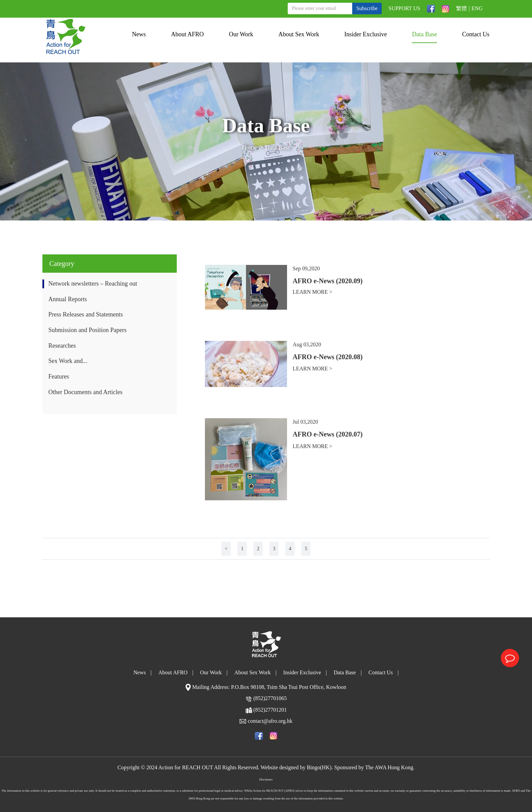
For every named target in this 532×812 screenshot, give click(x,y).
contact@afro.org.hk (270, 721)
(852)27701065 (270, 698)
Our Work (241, 34)
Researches (62, 346)
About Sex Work (299, 34)
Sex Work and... (68, 361)
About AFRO (187, 34)
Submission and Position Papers (87, 330)
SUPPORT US (404, 8)
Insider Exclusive (366, 34)
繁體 (461, 8)
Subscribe (367, 8)
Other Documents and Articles (85, 392)
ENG (477, 8)
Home (249, 149)
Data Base (424, 34)
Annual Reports (67, 299)
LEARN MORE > (313, 292)
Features (59, 376)
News (139, 34)
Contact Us (476, 34)
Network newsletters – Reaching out (93, 284)
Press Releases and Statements (85, 314)
